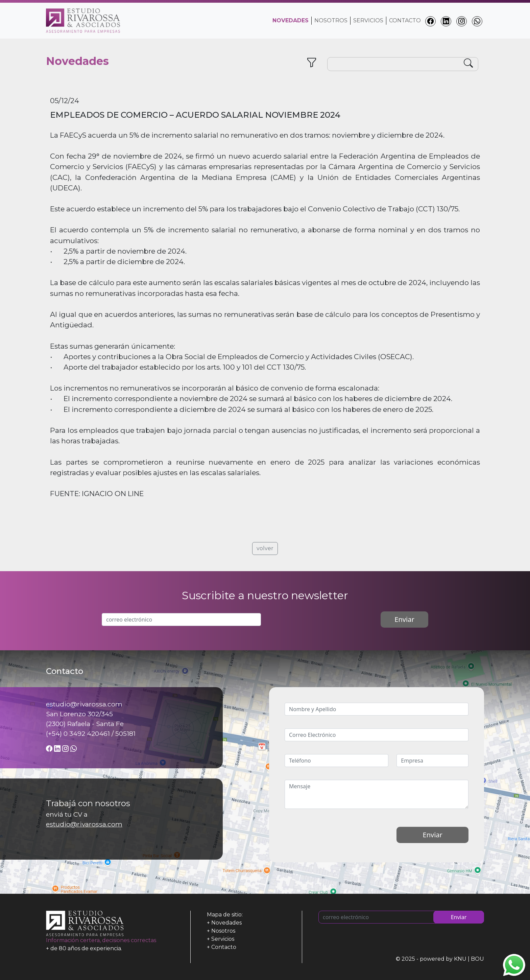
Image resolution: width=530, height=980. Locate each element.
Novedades (226, 923)
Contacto (405, 20)
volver (265, 548)
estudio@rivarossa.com (84, 824)
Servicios (368, 20)
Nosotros (331, 20)
